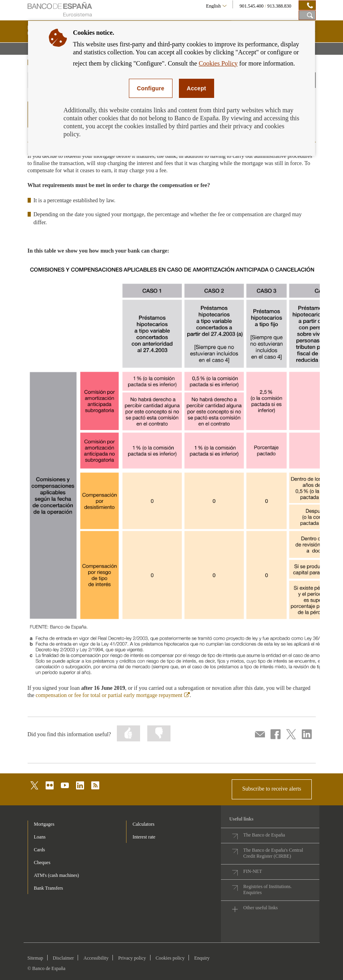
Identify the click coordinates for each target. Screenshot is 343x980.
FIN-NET (253, 871)
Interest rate (144, 837)
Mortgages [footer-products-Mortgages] (44, 824)
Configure (151, 88)
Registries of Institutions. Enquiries (268, 889)
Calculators (143, 824)
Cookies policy (170, 958)
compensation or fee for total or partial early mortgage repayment (113, 695)
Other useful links (261, 908)
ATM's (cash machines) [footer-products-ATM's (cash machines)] (57, 875)
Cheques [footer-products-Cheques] (42, 862)
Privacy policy (132, 958)
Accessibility (96, 958)
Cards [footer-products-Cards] (40, 850)
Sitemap (35, 958)
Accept (197, 88)
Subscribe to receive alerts (272, 789)
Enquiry (202, 958)
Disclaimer (63, 958)
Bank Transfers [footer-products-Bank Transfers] (49, 888)
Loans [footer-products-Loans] (40, 837)
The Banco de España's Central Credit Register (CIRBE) (273, 853)
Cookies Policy (218, 63)
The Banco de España (264, 835)
